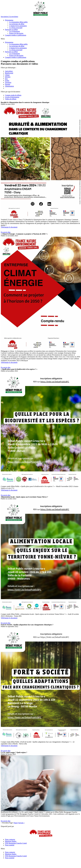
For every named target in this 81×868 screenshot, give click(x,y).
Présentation (9, 20)
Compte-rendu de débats (13, 95)
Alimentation (9, 86)
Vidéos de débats (11, 99)
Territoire (8, 82)
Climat (7, 75)
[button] (9, 17)
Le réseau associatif (16, 28)
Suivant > (21, 823)
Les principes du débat (17, 24)
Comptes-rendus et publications (16, 35)
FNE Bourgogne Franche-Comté (16, 843)
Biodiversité (9, 73)
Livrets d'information (12, 97)
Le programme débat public (18, 22)
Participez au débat (11, 30)
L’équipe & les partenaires (18, 26)
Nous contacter (10, 839)
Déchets (8, 77)
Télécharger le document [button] (9, 227)
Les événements (15, 31)
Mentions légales (11, 841)
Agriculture (9, 71)
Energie (8, 84)
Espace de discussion (16, 33)
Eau (6, 79)
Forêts (7, 81)
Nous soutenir (10, 845)
